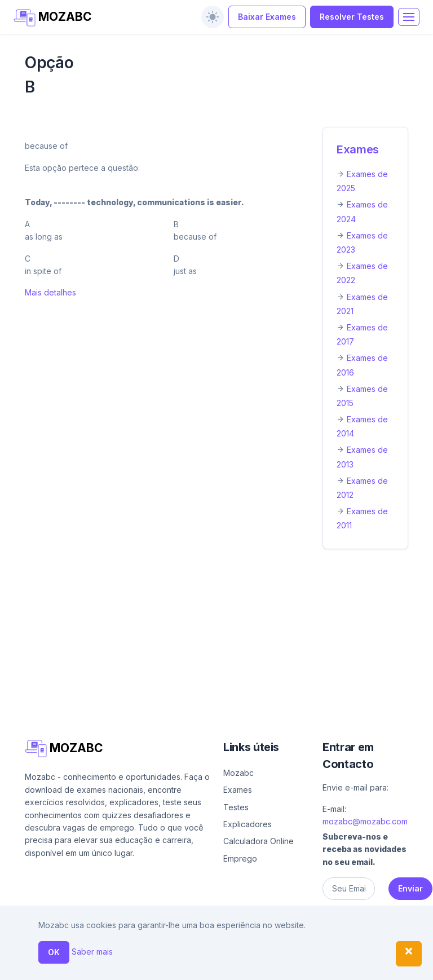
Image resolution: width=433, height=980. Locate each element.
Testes (236, 807)
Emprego (240, 858)
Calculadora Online (259, 841)
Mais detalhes (50, 292)
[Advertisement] (216, 642)
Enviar (410, 888)
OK (54, 952)
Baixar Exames (267, 17)
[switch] (213, 17)
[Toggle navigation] (409, 17)
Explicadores (248, 824)
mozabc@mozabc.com (365, 821)
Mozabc (238, 773)
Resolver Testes (352, 17)
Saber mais (92, 952)
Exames (358, 149)
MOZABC (53, 18)
